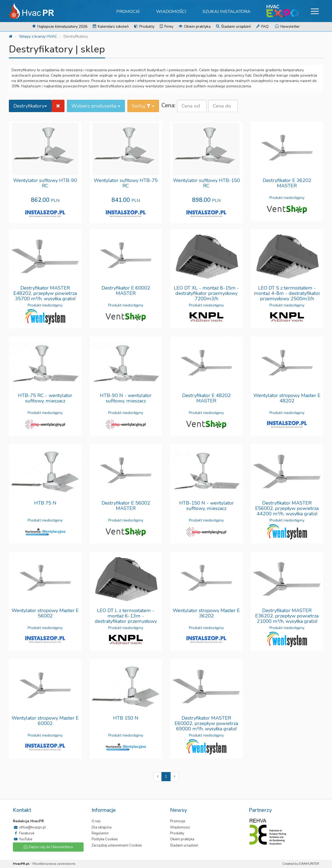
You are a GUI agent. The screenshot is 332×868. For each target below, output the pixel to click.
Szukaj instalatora (227, 11)
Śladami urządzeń (233, 26)
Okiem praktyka (195, 26)
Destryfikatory (30, 106)
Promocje (128, 11)
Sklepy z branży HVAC (38, 36)
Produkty (144, 26)
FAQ (262, 26)
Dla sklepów (102, 827)
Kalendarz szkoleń (111, 26)
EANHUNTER (309, 864)
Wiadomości (172, 11)
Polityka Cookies (105, 839)
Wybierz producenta (96, 106)
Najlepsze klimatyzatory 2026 (60, 26)
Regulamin (100, 833)
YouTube (23, 839)
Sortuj (143, 106)
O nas (96, 821)
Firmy (167, 26)
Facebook (24, 833)
